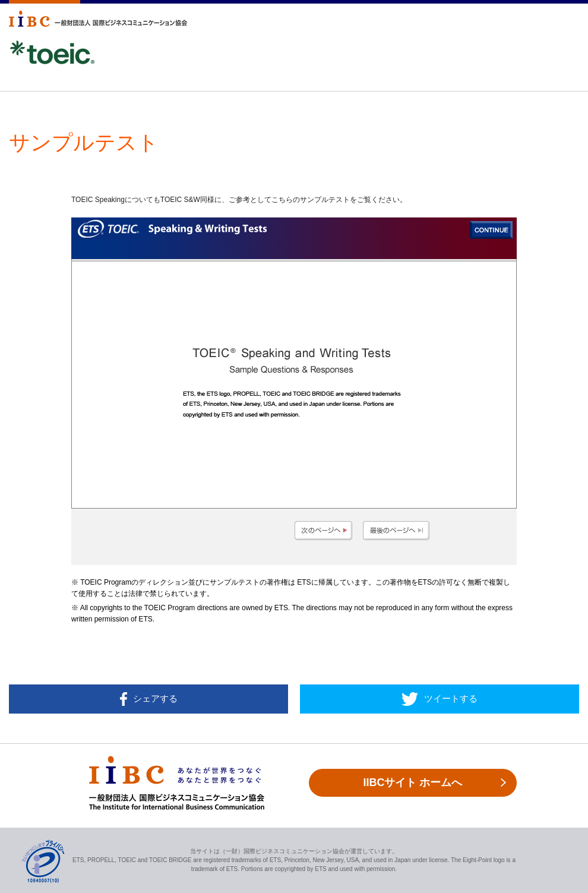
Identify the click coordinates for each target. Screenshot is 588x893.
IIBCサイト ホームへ (412, 782)
